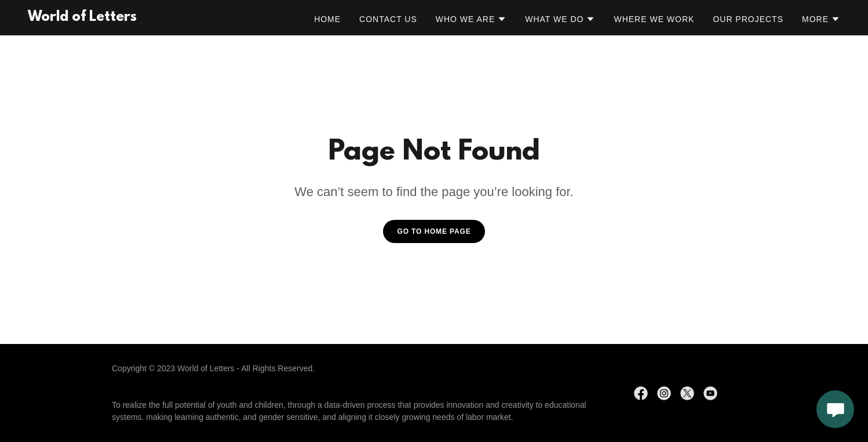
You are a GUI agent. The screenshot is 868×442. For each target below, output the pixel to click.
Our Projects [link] (748, 19)
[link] (82, 18)
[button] (471, 19)
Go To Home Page (434, 231)
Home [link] (327, 19)
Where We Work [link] (654, 19)
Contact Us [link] (388, 19)
